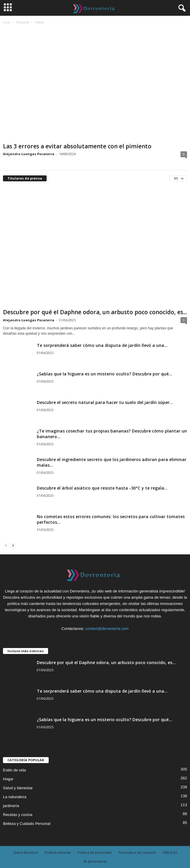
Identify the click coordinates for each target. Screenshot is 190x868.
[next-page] (13, 545)
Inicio (7, 22)
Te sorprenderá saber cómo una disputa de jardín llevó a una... (102, 345)
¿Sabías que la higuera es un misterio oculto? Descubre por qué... (104, 374)
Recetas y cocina (18, 815)
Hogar (8, 779)
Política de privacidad (95, 852)
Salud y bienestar (18, 788)
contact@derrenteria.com (107, 629)
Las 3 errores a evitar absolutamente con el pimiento (77, 146)
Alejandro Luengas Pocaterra (29, 154)
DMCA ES (170, 852)
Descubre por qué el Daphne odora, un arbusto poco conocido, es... (95, 312)
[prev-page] (6, 545)
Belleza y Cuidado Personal (27, 824)
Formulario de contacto (137, 852)
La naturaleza (15, 797)
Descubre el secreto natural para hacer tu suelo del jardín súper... (105, 402)
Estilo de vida (14, 770)
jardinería (11, 806)
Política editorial (58, 852)
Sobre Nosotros (26, 852)
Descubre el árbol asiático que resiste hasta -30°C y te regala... (102, 488)
